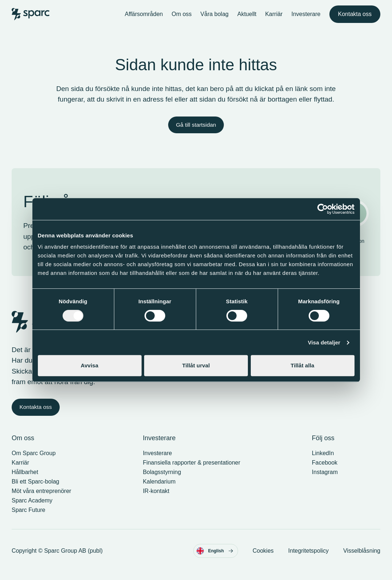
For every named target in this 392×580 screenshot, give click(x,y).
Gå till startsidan (196, 132)
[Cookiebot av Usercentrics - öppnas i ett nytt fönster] (323, 209)
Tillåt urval (196, 365)
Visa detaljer (324, 342)
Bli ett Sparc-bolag (35, 489)
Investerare (306, 17)
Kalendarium (159, 489)
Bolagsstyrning (162, 480)
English (215, 559)
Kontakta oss (355, 17)
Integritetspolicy (308, 558)
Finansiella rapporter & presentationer (191, 470)
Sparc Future (28, 518)
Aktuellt (247, 17)
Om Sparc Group (34, 461)
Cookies (263, 558)
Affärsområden (144, 17)
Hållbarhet (25, 480)
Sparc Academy (32, 508)
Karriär (274, 17)
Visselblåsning (362, 558)
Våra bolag (215, 17)
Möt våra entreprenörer (41, 499)
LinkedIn (323, 461)
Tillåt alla (302, 365)
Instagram (325, 480)
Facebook (325, 470)
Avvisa (90, 365)
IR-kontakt (156, 499)
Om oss (181, 17)
